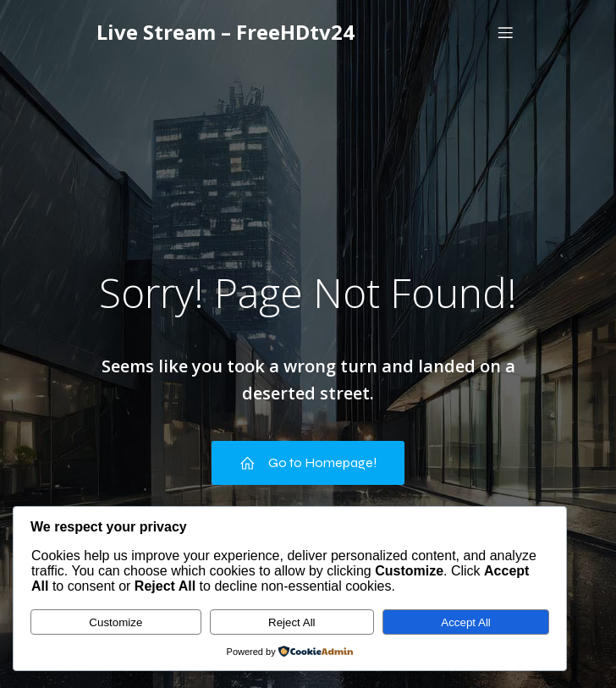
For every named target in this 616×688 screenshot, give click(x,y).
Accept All (466, 622)
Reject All (292, 622)
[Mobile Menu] (505, 32)
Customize (115, 622)
